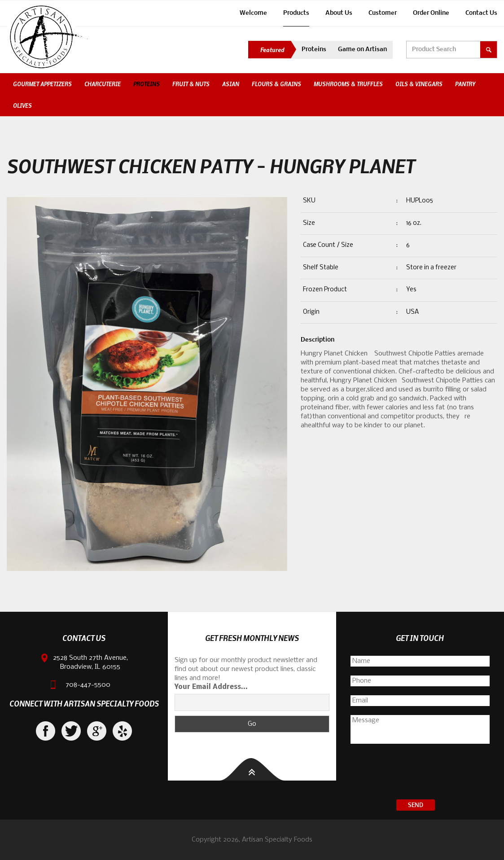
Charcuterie (103, 84)
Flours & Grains (276, 84)
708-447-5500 (88, 685)
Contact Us (481, 13)
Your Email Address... (211, 687)
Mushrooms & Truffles (348, 84)
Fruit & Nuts (191, 84)
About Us (339, 13)
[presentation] (420, 773)
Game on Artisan (362, 50)
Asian (231, 84)
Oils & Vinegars (419, 84)
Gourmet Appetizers (42, 84)
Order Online (431, 13)
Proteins (314, 50)
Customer (383, 13)
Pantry (465, 84)
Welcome (253, 13)
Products (296, 13)
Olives (22, 105)
